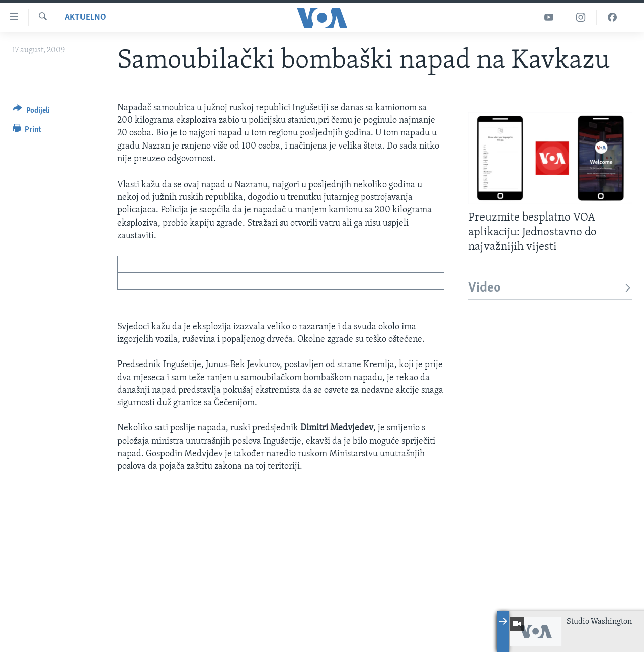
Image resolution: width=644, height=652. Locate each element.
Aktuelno (86, 17)
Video (550, 288)
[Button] (31, 112)
